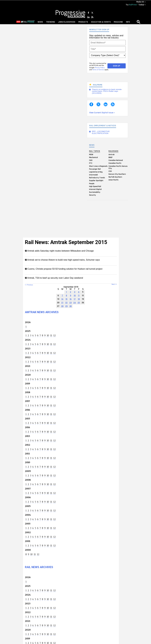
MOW (91, 154)
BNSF (111, 157)
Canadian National (116, 160)
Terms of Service (98, 70)
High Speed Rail (95, 186)
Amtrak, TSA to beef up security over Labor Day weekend (54, 278)
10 (48, 335)
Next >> (114, 284)
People (92, 183)
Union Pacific (114, 180)
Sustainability (95, 192)
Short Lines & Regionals (98, 166)
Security (92, 195)
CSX (110, 171)
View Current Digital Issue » (102, 113)
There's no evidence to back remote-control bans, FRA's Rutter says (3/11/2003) (107, 91)
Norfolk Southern (115, 177)
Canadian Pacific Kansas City (118, 167)
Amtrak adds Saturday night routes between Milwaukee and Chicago (59, 251)
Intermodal (93, 175)
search (139, 22)
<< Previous (29, 285)
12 (54, 335)
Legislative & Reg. (96, 172)
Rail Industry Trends (97, 178)
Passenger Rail (95, 169)
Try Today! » (136, 5)
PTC (91, 163)
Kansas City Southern (117, 174)
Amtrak (112, 154)
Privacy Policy (100, 68)
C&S (91, 160)
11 (51, 335)
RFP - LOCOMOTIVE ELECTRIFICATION (101, 132)
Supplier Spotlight (96, 181)
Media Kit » (141, 2)
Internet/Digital (95, 189)
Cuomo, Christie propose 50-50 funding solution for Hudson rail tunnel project (64, 269)
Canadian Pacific (115, 163)
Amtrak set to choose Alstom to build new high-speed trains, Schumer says (62, 260)
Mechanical (93, 157)
